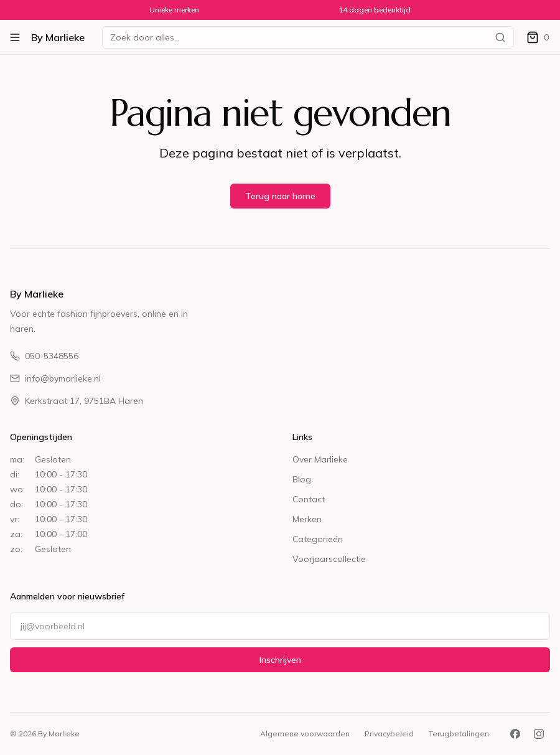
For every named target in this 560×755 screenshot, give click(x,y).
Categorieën (318, 539)
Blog (302, 479)
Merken (307, 519)
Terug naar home (280, 196)
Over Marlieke (320, 459)
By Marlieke (58, 37)
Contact (309, 499)
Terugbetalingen (459, 734)
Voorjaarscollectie (329, 559)
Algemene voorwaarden (305, 734)
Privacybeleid (389, 734)
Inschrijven (280, 660)
